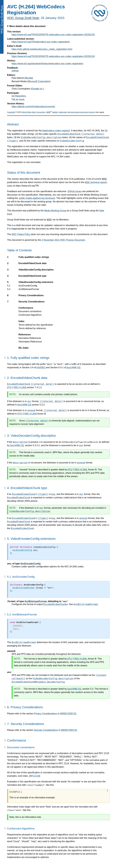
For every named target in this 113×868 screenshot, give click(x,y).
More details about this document (27, 26)
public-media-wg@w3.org (32, 198)
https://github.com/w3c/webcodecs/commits (33, 107)
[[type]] (13, 141)
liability (55, 112)
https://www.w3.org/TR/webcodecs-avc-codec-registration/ (41, 42)
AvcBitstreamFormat (36, 601)
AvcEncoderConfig (30, 564)
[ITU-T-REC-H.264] (17, 387)
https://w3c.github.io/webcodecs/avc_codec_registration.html (42, 49)
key (53, 494)
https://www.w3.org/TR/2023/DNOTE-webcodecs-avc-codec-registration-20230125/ (53, 35)
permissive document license (83, 112)
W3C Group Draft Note (23, 18)
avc (29, 401)
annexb (31, 410)
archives (50, 198)
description (20, 442)
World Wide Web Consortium (34, 112)
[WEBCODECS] (68, 714)
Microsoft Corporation (39, 81)
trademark (63, 112)
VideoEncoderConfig (72, 141)
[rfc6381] (41, 367)
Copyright (11, 112)
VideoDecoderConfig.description (41, 137)
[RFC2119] (35, 776)
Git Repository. (19, 96)
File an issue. (18, 99)
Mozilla (29, 78)
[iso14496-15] (74, 367)
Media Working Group (55, 211)
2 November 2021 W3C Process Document (63, 240)
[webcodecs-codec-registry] (56, 131)
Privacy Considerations (45, 714)
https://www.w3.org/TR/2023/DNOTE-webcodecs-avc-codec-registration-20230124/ (53, 56)
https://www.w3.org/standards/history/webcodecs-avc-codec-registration (47, 64)
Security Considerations (46, 730)
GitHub (15, 71)
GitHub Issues (75, 191)
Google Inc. (37, 89)
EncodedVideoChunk (69, 134)
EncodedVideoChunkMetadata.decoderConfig (38, 682)
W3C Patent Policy (21, 234)
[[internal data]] (93, 134)
